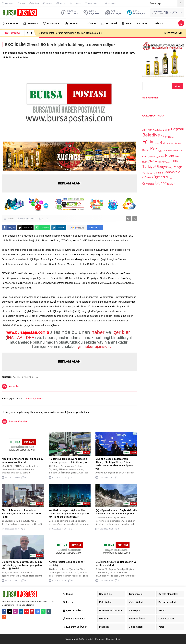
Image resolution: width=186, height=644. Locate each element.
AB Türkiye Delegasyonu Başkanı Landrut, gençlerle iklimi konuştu (68, 461)
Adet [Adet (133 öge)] (145, 130)
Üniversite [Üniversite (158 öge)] (148, 184)
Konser (35, 377)
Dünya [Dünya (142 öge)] (164, 136)
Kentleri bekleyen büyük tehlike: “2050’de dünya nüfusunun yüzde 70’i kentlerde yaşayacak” (69, 514)
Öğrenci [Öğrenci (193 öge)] (148, 177)
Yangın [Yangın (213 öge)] (178, 167)
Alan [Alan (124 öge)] (150, 130)
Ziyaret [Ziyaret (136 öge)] (150, 173)
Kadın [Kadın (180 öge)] (146, 150)
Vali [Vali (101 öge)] (171, 168)
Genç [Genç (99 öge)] (157, 144)
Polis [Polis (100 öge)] (163, 157)
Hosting (110, 639)
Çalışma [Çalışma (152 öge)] (158, 173)
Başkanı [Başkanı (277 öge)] (177, 129)
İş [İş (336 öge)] (156, 183)
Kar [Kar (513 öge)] (154, 149)
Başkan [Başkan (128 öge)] (167, 130)
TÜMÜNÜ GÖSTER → (174, 33)
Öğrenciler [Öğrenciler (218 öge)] (161, 177)
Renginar (100, 639)
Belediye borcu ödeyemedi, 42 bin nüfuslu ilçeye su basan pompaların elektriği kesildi (23, 565)
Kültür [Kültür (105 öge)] (161, 151)
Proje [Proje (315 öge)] (170, 155)
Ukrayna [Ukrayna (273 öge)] (162, 167)
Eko (14, 377)
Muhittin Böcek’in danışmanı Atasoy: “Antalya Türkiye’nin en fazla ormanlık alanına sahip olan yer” (115, 464)
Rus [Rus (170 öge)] (177, 156)
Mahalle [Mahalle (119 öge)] (178, 151)
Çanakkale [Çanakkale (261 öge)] (172, 172)
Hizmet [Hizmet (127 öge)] (177, 143)
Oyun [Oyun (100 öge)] (158, 157)
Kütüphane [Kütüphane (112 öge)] (169, 151)
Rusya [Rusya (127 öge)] (145, 162)
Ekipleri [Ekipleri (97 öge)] (171, 137)
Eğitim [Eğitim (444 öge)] (148, 142)
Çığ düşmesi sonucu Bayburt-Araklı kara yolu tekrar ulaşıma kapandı (116, 512)
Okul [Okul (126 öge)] (145, 157)
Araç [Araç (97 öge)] (155, 130)
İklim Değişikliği (24, 377)
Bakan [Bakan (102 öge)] (160, 130)
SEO (118, 639)
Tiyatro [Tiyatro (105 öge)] (168, 162)
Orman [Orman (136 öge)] (151, 157)
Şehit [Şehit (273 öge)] (163, 183)
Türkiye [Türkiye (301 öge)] (148, 167)
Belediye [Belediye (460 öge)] (151, 135)
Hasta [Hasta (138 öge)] (170, 144)
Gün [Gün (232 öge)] (163, 143)
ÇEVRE (10, 219)
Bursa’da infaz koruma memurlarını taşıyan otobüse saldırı (70, 33)
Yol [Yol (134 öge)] (144, 173)
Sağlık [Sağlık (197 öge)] (153, 161)
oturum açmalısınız (34, 399)
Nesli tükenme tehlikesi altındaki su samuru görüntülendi (23, 461)
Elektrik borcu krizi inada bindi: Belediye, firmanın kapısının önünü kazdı (22, 514)
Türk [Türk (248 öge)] (175, 161)
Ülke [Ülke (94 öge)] (171, 178)
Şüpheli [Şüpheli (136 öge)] (171, 184)
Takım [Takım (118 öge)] (161, 162)
